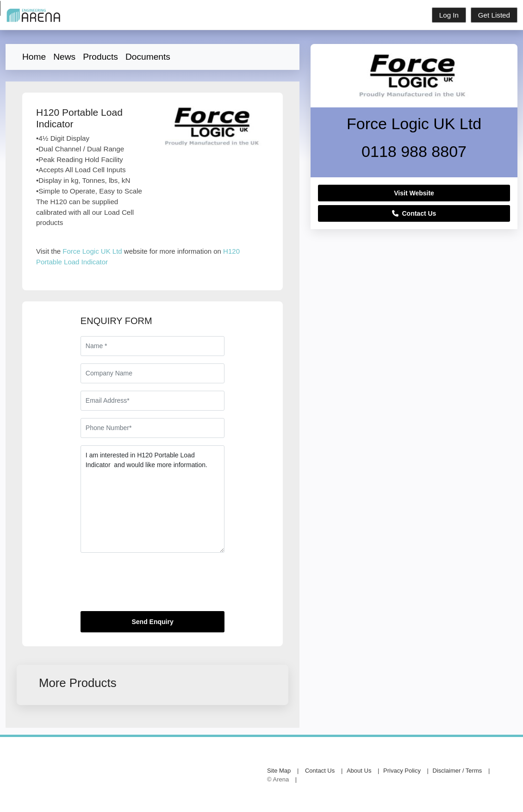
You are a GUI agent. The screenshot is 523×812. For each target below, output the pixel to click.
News (64, 57)
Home (34, 57)
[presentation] (151, 586)
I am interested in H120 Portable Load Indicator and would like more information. (153, 499)
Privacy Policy (402, 771)
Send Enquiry (152, 622)
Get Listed (494, 15)
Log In (449, 15)
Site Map (279, 771)
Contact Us (414, 213)
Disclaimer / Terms (458, 771)
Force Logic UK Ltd (92, 251)
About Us (359, 771)
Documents (148, 57)
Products (100, 57)
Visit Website (414, 193)
